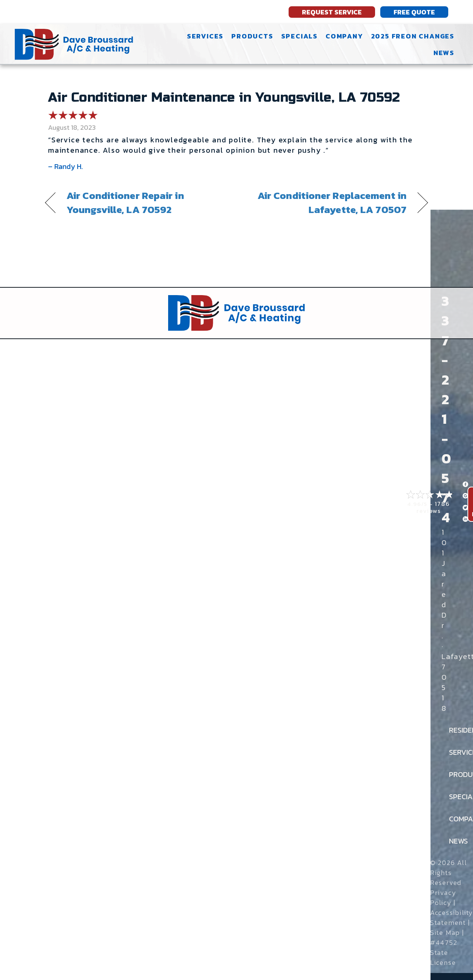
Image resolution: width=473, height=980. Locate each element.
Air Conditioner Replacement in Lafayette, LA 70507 (327, 203)
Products (252, 36)
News (444, 53)
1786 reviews (433, 507)
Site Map (445, 932)
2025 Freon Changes (413, 36)
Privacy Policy (443, 898)
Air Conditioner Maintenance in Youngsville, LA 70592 (224, 98)
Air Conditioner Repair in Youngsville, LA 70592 (125, 203)
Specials (300, 36)
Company (344, 36)
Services (205, 36)
